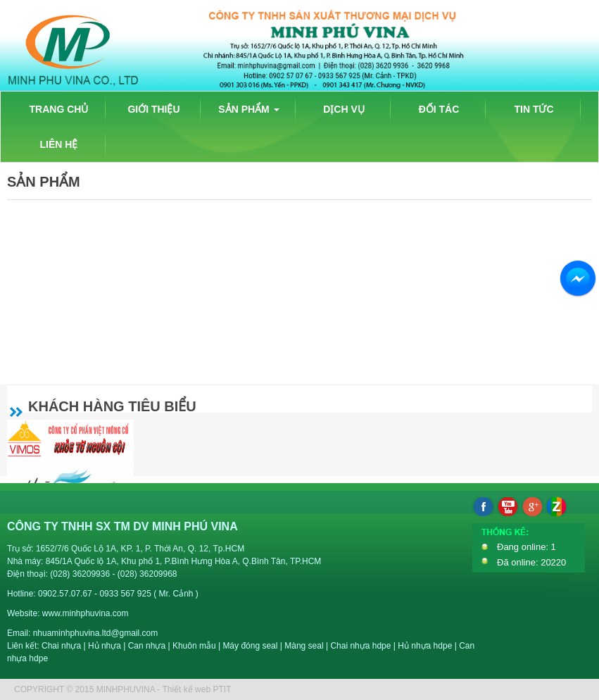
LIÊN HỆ (59, 144)
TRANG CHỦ (59, 109)
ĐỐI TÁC (439, 109)
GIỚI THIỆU (153, 109)
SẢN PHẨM (248, 109)
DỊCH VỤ (344, 109)
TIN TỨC (534, 109)
